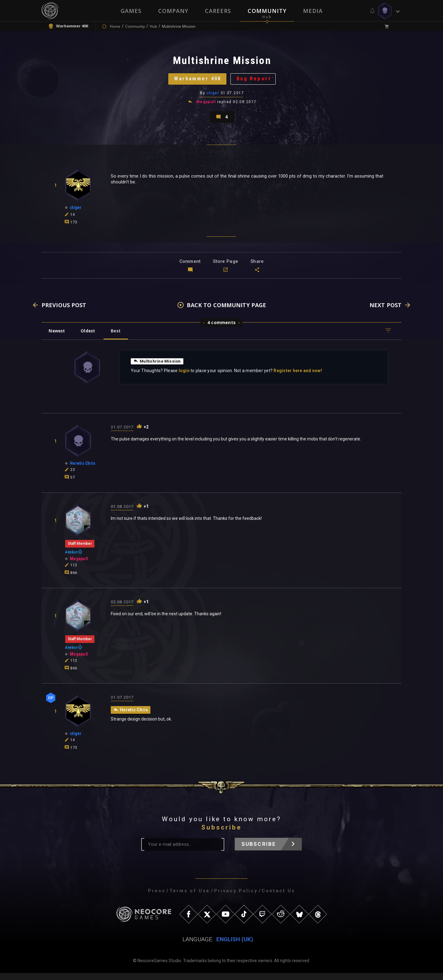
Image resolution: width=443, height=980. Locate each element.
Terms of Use (190, 898)
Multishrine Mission (158, 368)
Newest (58, 338)
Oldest (91, 338)
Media (313, 11)
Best (121, 338)
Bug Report (257, 81)
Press (157, 898)
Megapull (206, 106)
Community (267, 11)
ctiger (213, 97)
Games (131, 11)
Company (173, 11)
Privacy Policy (236, 898)
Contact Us (278, 898)
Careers (218, 11)
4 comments (221, 329)
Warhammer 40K (196, 81)
